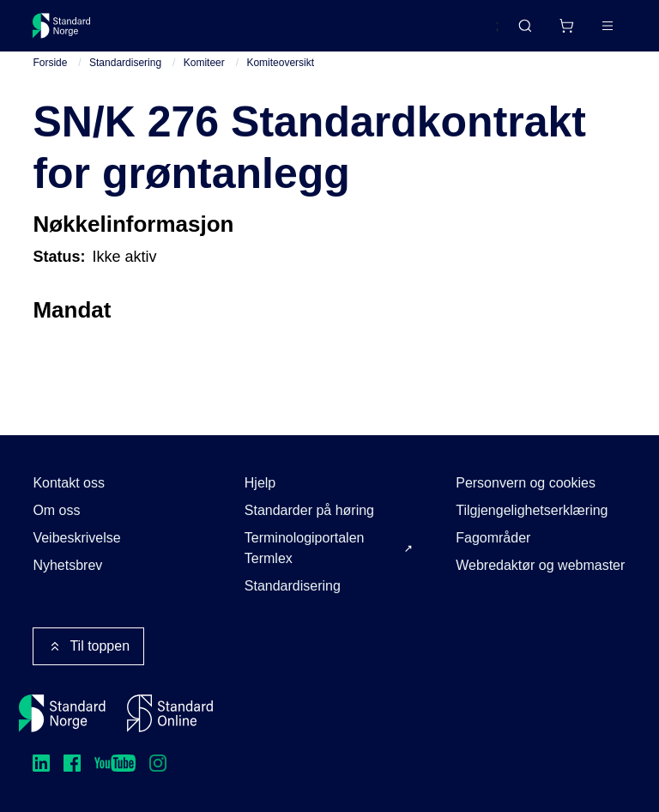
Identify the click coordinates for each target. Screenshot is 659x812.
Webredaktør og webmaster (540, 565)
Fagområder (493, 538)
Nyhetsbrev (67, 565)
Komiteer (204, 63)
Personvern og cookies (526, 483)
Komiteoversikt (280, 63)
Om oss (56, 510)
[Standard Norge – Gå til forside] (62, 26)
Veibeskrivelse (76, 538)
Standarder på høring (309, 510)
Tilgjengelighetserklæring (532, 510)
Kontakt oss (69, 483)
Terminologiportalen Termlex (305, 548)
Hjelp (260, 483)
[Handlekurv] (566, 26)
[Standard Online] (170, 713)
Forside (50, 63)
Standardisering (125, 63)
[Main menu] (608, 26)
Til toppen (88, 646)
